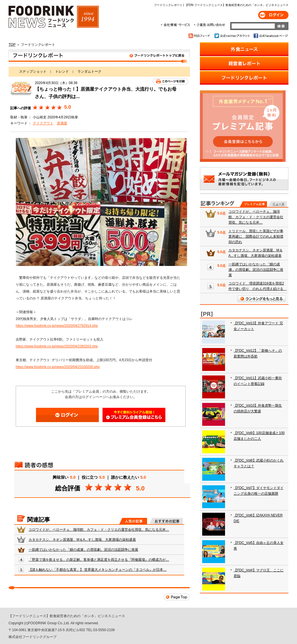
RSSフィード (200, 36)
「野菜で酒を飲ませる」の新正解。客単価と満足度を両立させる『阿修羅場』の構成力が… (99, 560)
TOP (12, 45)
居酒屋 (62, 123)
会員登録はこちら (134, 415)
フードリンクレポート (99, 57)
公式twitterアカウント (233, 36)
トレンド (62, 71)
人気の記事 (133, 521)
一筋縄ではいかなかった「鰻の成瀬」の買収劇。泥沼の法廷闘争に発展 (83, 550)
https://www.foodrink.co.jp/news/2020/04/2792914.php (57, 326)
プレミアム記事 (253, 204)
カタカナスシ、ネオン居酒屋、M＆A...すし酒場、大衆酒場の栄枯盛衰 (82, 540)
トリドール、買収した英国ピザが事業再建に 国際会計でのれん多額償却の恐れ (256, 236)
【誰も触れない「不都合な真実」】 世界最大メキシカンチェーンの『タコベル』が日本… (98, 570)
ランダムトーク (89, 71)
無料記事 (277, 204)
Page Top (177, 597)
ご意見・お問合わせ (209, 25)
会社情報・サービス (176, 25)
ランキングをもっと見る (262, 299)
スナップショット (33, 71)
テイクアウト (43, 123)
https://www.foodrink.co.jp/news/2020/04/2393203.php (57, 346)
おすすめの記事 (166, 521)
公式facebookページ (270, 36)
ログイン (273, 15)
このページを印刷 (170, 81)
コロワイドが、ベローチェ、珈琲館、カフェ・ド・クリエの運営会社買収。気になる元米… (99, 530)
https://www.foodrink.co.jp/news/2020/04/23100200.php (58, 367)
